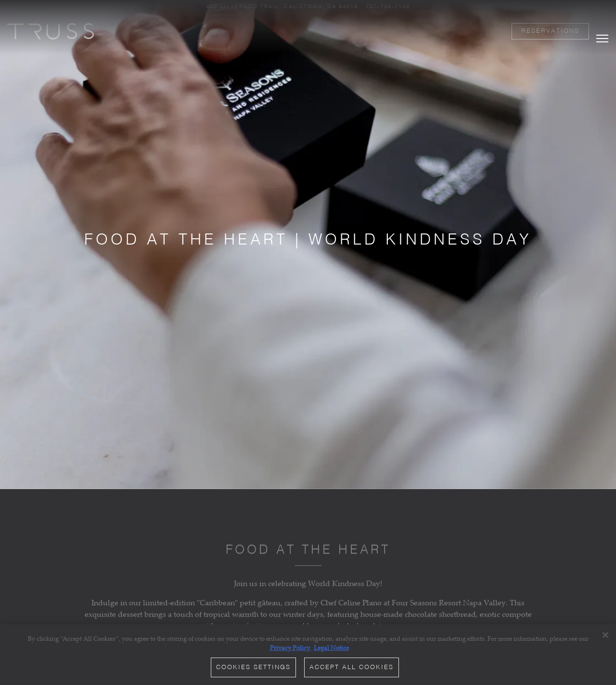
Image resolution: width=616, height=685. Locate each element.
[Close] (605, 635)
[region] (308, 655)
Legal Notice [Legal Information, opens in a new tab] (331, 647)
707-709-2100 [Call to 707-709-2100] (388, 7)
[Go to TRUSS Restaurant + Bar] (282, 7)
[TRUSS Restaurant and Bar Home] (51, 30)
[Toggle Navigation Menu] (602, 29)
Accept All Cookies (352, 667)
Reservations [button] (550, 31)
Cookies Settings (253, 667)
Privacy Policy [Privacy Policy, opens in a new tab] (291, 647)
